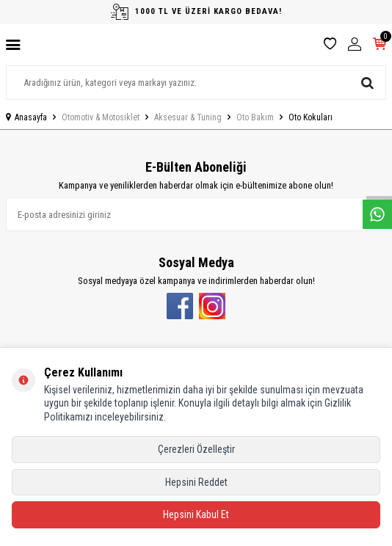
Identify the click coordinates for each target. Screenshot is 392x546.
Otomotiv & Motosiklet (101, 117)
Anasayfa (26, 117)
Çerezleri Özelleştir (196, 449)
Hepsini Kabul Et (196, 514)
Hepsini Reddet (196, 482)
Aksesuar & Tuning (188, 117)
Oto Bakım (255, 117)
